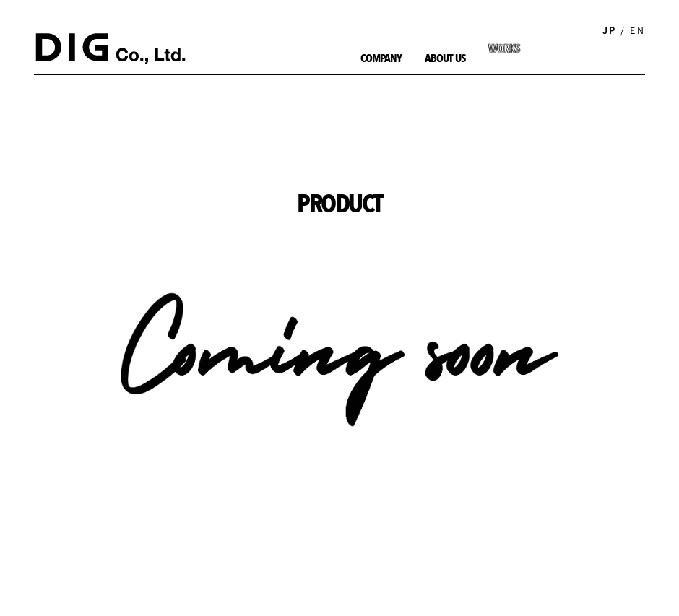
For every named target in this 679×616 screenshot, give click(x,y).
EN (637, 30)
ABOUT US (445, 59)
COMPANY (381, 59)
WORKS (504, 36)
